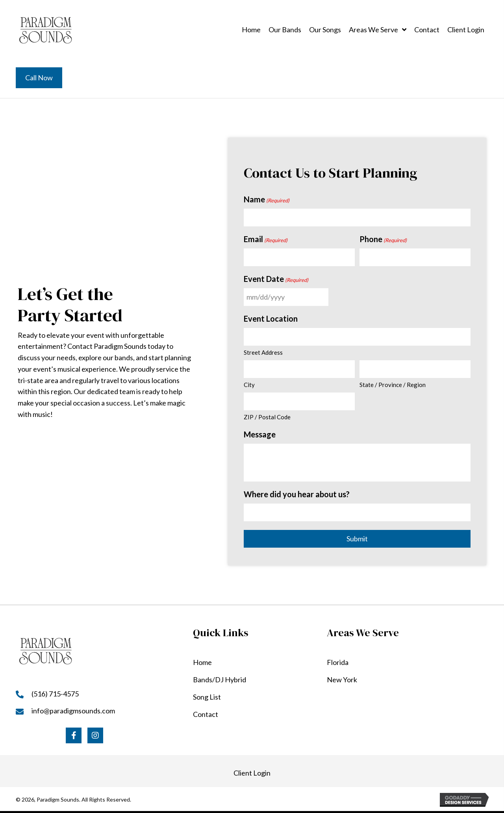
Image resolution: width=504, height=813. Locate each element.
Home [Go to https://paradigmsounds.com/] (202, 662)
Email (266, 239)
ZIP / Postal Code (267, 417)
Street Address (263, 352)
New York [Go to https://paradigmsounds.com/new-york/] (342, 680)
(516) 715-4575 (55, 694)
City (249, 385)
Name (267, 200)
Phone (383, 239)
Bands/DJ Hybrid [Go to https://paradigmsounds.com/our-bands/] (220, 680)
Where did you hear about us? (297, 494)
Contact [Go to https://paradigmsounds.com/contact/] (206, 714)
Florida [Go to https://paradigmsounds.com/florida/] (338, 662)
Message (260, 434)
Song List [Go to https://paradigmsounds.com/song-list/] (207, 697)
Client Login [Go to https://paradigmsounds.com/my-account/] (252, 773)
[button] (74, 735)
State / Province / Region (393, 385)
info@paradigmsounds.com (73, 711)
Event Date (276, 279)
